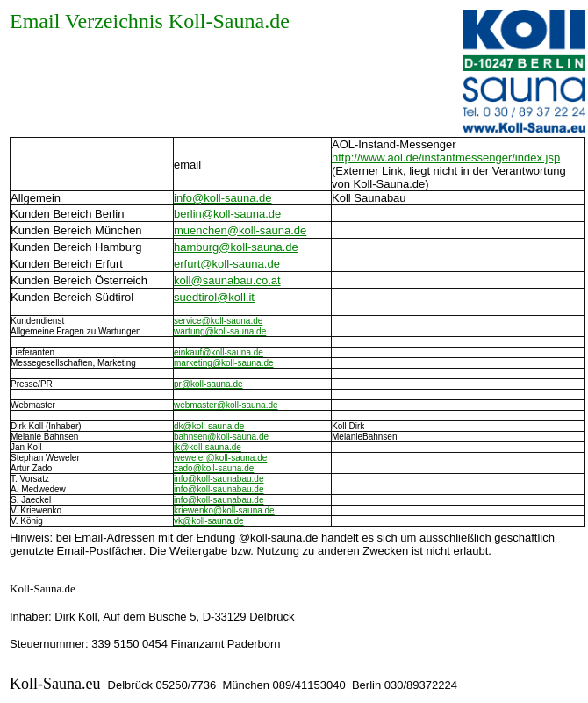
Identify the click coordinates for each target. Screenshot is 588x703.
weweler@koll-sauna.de (220, 458)
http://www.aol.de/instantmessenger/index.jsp (446, 158)
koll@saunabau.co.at (227, 280)
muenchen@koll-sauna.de (240, 230)
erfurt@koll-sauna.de (227, 264)
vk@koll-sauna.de (209, 521)
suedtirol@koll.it (214, 297)
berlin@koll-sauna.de (227, 214)
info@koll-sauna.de (222, 198)
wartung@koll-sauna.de (220, 331)
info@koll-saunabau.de (219, 479)
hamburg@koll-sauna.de (236, 247)
